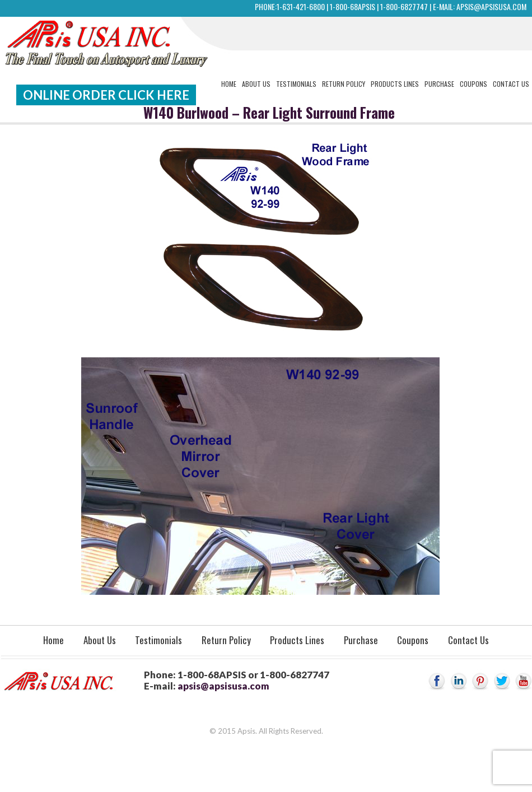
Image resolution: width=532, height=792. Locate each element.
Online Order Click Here (106, 95)
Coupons (473, 84)
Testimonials (296, 84)
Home (229, 84)
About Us (256, 84)
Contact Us (511, 84)
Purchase (439, 84)
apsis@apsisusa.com (491, 6)
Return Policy (344, 84)
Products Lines (395, 84)
